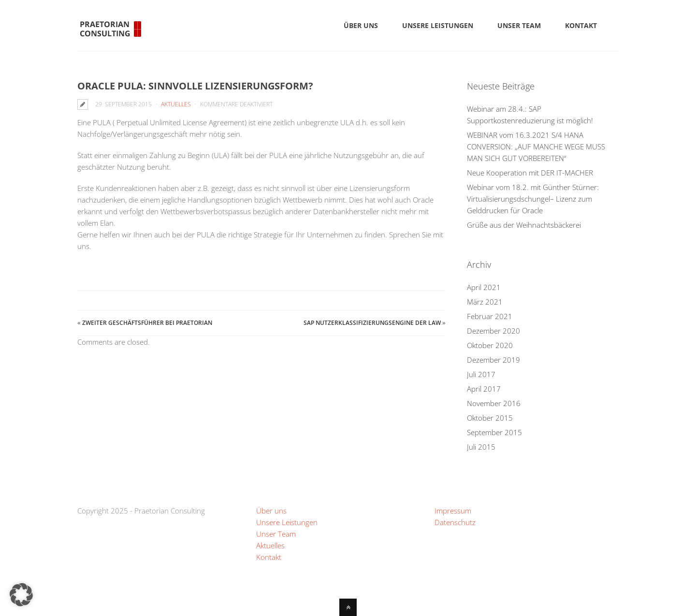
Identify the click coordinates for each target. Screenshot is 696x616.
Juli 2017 (481, 374)
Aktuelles (176, 104)
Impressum (453, 511)
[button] (21, 595)
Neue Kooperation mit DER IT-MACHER (530, 173)
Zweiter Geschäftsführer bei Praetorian (147, 323)
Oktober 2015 (490, 418)
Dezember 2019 (493, 360)
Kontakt (269, 557)
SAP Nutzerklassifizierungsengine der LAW (372, 323)
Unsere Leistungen (287, 522)
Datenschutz (455, 522)
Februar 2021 (490, 316)
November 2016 (494, 403)
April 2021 (484, 287)
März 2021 (485, 302)
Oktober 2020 (490, 345)
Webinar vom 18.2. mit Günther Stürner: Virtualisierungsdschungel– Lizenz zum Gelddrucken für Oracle (533, 199)
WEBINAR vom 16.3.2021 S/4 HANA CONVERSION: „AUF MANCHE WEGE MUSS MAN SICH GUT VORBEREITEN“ (536, 147)
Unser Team (276, 534)
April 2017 (484, 389)
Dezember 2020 (493, 331)
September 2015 (494, 432)
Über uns (271, 511)
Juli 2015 (481, 447)
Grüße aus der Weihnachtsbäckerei (524, 225)
